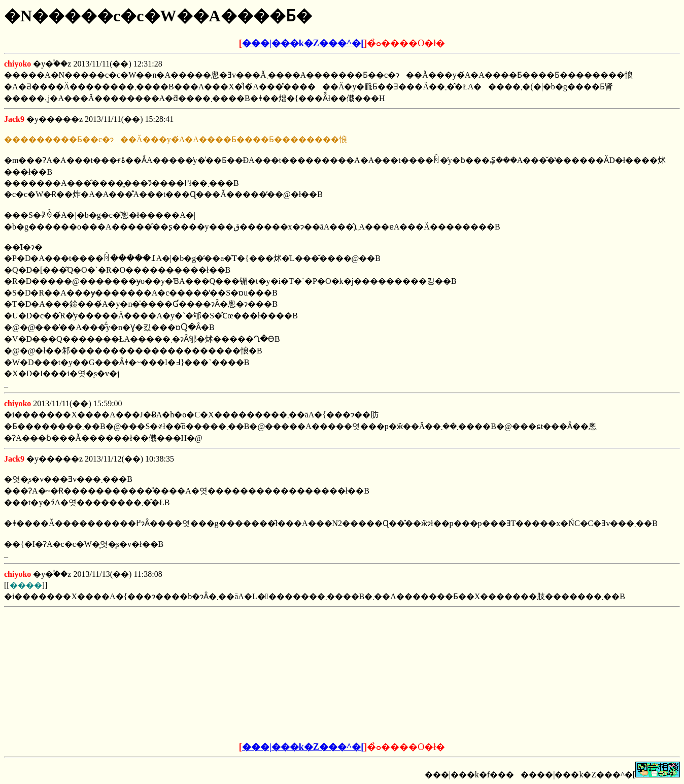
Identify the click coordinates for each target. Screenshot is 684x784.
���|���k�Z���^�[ (303, 43)
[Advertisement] (265, 675)
